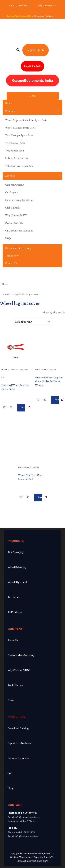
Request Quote (36, 50)
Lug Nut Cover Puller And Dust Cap (15, 373)
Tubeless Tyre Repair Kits (19, 166)
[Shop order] (32, 322)
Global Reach (12, 208)
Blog (10, 788)
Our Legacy (11, 192)
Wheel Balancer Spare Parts (20, 128)
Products (10, 111)
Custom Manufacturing (18, 248)
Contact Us (11, 263)
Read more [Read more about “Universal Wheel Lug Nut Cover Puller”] (23, 409)
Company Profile (14, 185)
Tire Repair (14, 597)
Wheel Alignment (17, 582)
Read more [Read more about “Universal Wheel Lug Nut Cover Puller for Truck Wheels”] (57, 401)
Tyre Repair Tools (15, 151)
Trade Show (12, 256)
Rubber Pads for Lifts (17, 158)
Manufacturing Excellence (19, 200)
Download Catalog (18, 728)
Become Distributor (19, 758)
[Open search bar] (20, 50)
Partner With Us (14, 223)
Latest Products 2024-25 (45, 370)
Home (8, 103)
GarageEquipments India (33, 81)
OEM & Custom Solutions (19, 231)
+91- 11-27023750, (16, 6)
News (11, 700)
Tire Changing (16, 552)
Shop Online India (32, 66)
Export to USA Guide (19, 743)
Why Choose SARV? (16, 215)
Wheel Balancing (17, 567)
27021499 (27, 6)
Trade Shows (15, 685)
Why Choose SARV (19, 670)
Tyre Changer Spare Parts (19, 135)
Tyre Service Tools (15, 143)
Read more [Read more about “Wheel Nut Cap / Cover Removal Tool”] (40, 498)
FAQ (10, 773)
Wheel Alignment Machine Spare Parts (26, 120)
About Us (10, 176)
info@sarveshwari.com (47, 6)
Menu (32, 96)
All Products (15, 612)
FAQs (8, 238)
